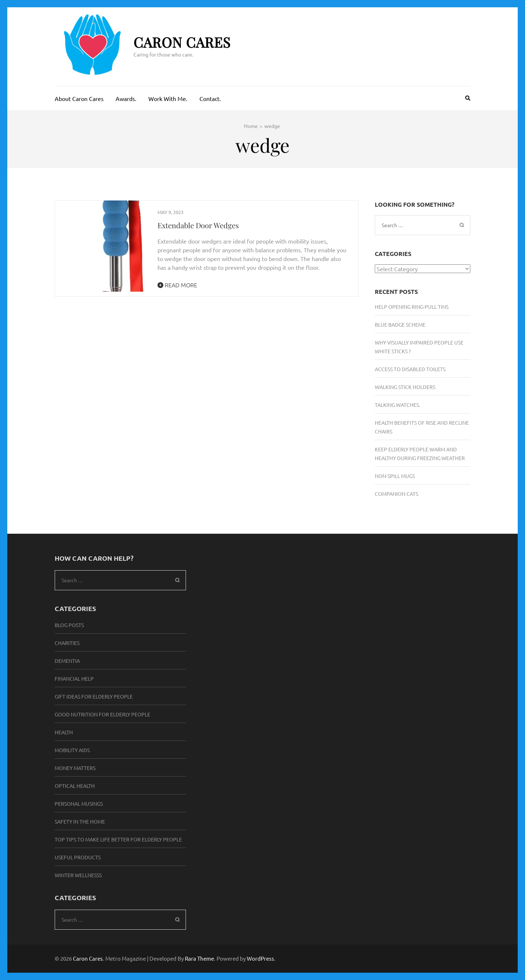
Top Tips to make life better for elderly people (118, 839)
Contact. (210, 98)
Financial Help (74, 678)
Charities (67, 643)
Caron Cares (182, 42)
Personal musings (79, 804)
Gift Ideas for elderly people (94, 696)
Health (64, 732)
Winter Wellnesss (78, 875)
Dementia (67, 661)
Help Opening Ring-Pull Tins (412, 307)
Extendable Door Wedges (198, 225)
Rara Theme (199, 958)
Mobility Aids (72, 750)
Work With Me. (168, 98)
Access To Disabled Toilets (410, 369)
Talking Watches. (397, 405)
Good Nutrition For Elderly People (102, 714)
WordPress (260, 958)
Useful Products (78, 857)
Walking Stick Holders (405, 387)
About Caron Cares (79, 98)
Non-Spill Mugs (395, 476)
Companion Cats (396, 494)
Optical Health (75, 786)
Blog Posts (69, 625)
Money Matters (75, 768)
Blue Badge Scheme (400, 324)
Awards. (126, 98)
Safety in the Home (80, 821)
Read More (177, 285)
